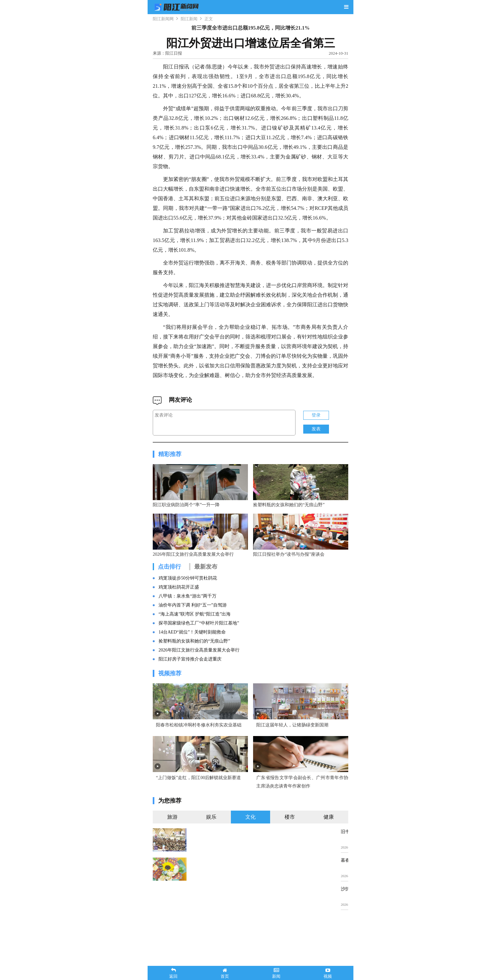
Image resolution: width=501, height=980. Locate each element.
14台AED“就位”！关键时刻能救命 (192, 663)
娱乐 (211, 879)
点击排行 (169, 598)
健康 (329, 879)
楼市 (290, 879)
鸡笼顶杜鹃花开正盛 (179, 618)
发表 (316, 429)
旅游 (172, 879)
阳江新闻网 (163, 19)
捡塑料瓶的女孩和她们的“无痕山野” (194, 672)
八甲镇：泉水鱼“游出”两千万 (187, 627)
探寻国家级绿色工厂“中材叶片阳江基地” (199, 654)
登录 (316, 415)
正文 (209, 19)
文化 (250, 879)
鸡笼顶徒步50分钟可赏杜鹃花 (188, 609)
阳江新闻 (189, 19)
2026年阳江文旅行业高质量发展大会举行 (199, 681)
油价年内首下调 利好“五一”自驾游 (193, 636)
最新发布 (206, 598)
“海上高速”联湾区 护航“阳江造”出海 (195, 645)
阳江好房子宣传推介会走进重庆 (190, 690)
